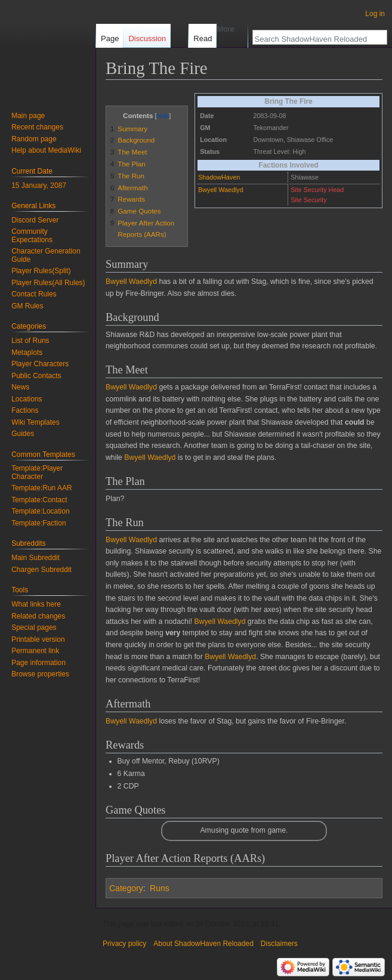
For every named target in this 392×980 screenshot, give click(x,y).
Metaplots (27, 353)
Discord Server (35, 220)
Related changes (38, 616)
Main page (28, 116)
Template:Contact (39, 500)
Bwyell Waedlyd (221, 190)
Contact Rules (34, 294)
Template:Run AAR (41, 488)
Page (110, 38)
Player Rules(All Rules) (48, 283)
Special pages (34, 627)
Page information (38, 663)
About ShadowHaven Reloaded (203, 944)
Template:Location (40, 511)
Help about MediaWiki (46, 150)
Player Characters (40, 364)
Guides (23, 434)
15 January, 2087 (39, 186)
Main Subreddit (36, 558)
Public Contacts (36, 376)
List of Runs (30, 341)
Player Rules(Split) (41, 271)
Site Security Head (317, 190)
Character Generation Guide (46, 255)
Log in (375, 14)
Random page (34, 139)
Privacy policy (124, 944)
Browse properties (40, 674)
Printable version (38, 639)
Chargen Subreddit (41, 570)
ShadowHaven (219, 177)
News (20, 387)
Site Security (308, 200)
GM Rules (27, 306)
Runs (160, 888)
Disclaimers (279, 944)
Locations (27, 399)
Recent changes (37, 127)
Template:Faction (38, 523)
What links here (36, 604)
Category (126, 888)
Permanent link (35, 651)
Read (195, 38)
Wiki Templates (35, 422)
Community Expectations (32, 236)
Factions (25, 410)
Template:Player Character (37, 472)
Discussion (147, 38)
